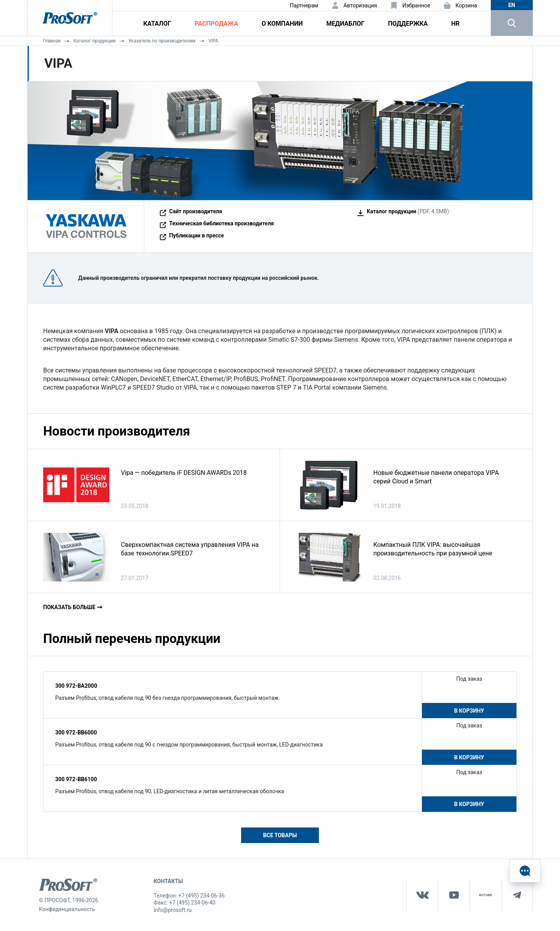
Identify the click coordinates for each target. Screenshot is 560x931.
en (512, 5)
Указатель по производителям (162, 41)
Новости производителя (117, 431)
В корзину (469, 711)
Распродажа (216, 24)
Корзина (466, 5)
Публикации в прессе (197, 235)
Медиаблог (345, 24)
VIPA (213, 41)
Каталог (157, 24)
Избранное (416, 5)
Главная (52, 41)
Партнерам (304, 5)
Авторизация (360, 5)
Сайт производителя (196, 211)
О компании (282, 24)
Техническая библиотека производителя (221, 223)
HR (455, 24)
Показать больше (69, 607)
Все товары (280, 835)
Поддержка (408, 24)
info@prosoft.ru (173, 910)
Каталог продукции (95, 41)
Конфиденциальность (67, 909)
